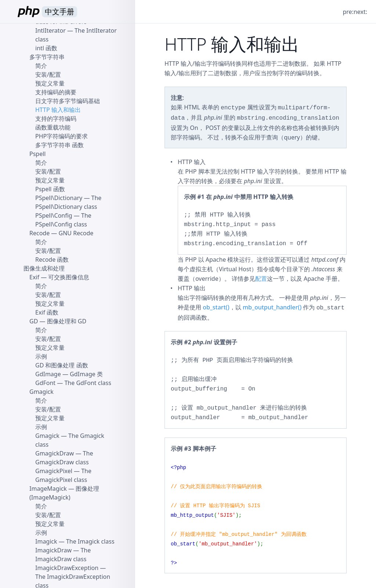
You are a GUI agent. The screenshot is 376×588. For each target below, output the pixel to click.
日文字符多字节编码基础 (68, 101)
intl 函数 (46, 48)
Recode (39, 233)
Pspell (37, 154)
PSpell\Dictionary (59, 198)
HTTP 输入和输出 (58, 110)
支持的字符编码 (56, 119)
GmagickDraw (55, 453)
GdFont (45, 383)
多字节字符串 (47, 57)
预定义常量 (50, 83)
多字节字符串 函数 (59, 145)
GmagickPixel (54, 471)
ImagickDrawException (67, 568)
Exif (34, 277)
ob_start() (216, 307)
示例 (41, 356)
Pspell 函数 (50, 189)
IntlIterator (50, 30)
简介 (41, 66)
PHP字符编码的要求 (62, 136)
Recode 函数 (52, 259)
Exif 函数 (47, 312)
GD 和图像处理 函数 (62, 365)
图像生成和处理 (44, 268)
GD (34, 321)
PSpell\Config (54, 215)
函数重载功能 (53, 127)
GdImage (48, 374)
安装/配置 (48, 75)
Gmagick (41, 392)
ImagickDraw (53, 550)
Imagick (46, 541)
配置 (261, 279)
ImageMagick (48, 489)
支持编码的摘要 (56, 92)
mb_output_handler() (272, 307)
